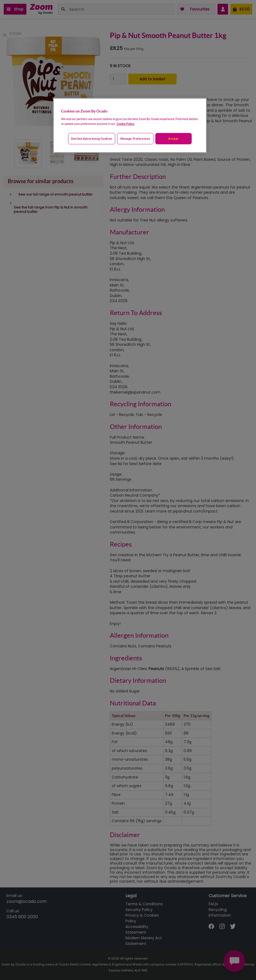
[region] (130, 125)
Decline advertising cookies (92, 139)
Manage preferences (135, 139)
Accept (173, 139)
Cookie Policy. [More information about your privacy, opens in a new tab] (126, 124)
